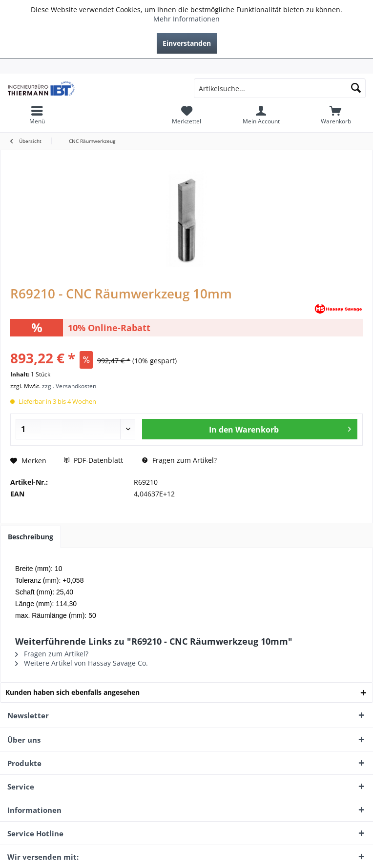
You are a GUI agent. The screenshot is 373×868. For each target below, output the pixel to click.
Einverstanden (187, 43)
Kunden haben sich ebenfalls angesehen (73, 692)
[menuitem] (186, 66)
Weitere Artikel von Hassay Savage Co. (82, 663)
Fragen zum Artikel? (179, 460)
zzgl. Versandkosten (69, 386)
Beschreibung (31, 537)
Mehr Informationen (186, 19)
